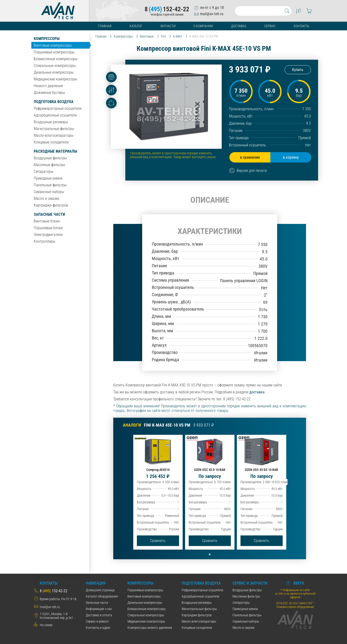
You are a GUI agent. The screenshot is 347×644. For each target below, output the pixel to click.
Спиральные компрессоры (55, 66)
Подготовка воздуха (54, 102)
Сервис (270, 26)
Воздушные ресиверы (51, 122)
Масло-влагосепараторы (53, 135)
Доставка (239, 26)
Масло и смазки (47, 198)
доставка (257, 392)
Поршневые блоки (48, 228)
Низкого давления (48, 86)
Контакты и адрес (98, 628)
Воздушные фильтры (50, 158)
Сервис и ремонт (97, 621)
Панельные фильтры (50, 185)
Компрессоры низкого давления (150, 628)
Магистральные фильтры (54, 129)
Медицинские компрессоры (55, 79)
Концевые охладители (51, 142)
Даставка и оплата (99, 615)
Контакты (301, 26)
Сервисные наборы (49, 192)
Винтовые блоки (47, 221)
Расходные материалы (55, 151)
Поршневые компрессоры (54, 52)
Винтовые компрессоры (53, 45)
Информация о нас (99, 609)
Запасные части (49, 214)
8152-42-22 (167, 9)
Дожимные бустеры (49, 93)
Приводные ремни (48, 178)
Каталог (136, 26)
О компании (203, 26)
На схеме (46, 625)
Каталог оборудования (102, 596)
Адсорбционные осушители (55, 115)
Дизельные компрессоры (54, 72)
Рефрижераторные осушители (58, 108)
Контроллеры (44, 241)
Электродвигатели (48, 235)
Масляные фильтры (49, 165)
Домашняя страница (100, 590)
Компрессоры (47, 39)
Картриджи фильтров (51, 205)
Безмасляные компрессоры (56, 59)
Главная (105, 26)
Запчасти (168, 26)
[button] (210, 554)
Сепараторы (43, 172)
